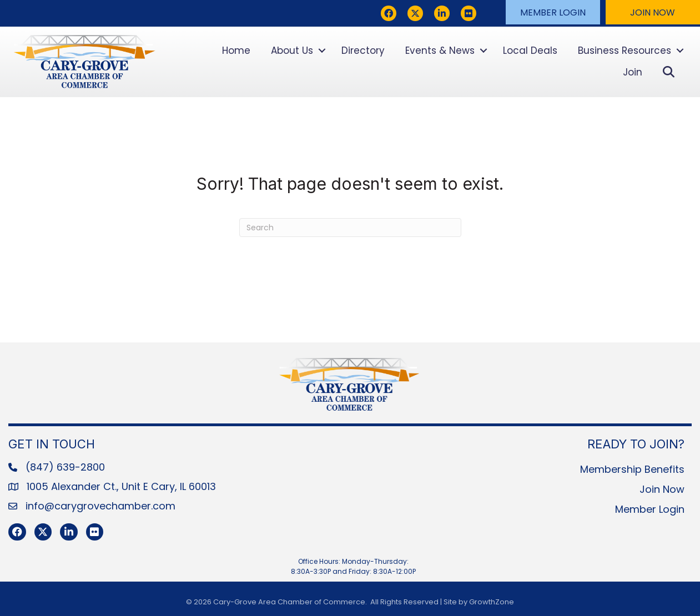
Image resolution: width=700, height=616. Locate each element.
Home (236, 51)
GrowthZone (492, 602)
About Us (292, 51)
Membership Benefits (632, 469)
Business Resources (625, 51)
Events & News (440, 51)
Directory (363, 51)
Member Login (650, 509)
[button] (553, 12)
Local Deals (530, 51)
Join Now (662, 489)
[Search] (350, 228)
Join (633, 72)
